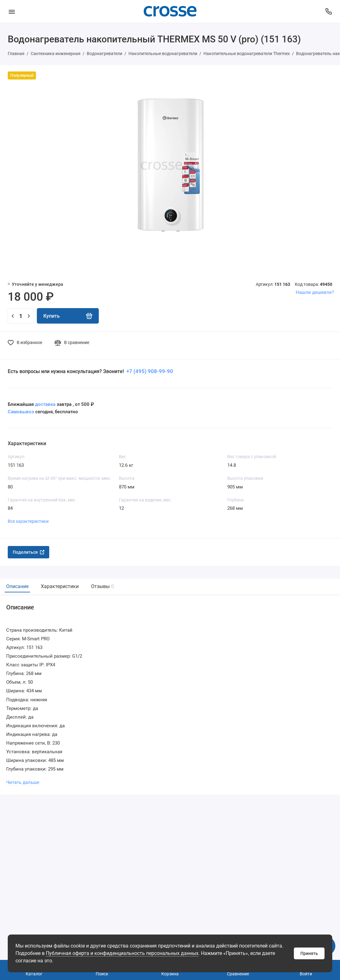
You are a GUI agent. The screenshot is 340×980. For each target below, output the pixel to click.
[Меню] (12, 11)
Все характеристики (28, 521)
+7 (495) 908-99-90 (149, 371)
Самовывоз (21, 412)
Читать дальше (23, 782)
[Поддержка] (328, 11)
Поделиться (28, 552)
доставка (45, 404)
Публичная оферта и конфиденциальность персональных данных (122, 953)
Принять (309, 953)
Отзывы (102, 586)
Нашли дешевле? (315, 292)
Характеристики (60, 586)
